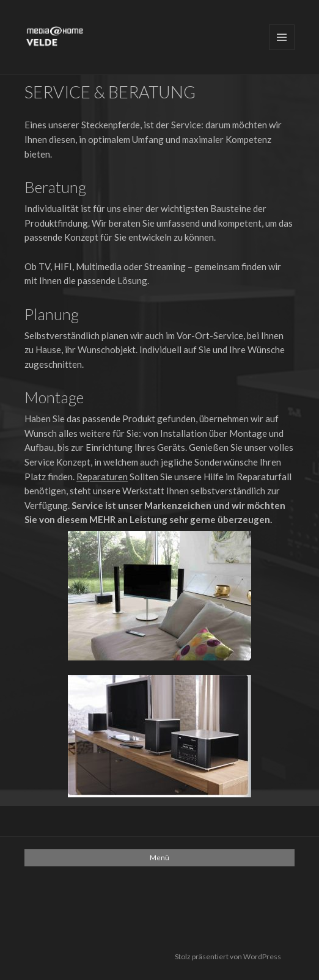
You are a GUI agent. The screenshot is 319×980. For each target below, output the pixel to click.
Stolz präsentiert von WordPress (228, 956)
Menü (159, 857)
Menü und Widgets (282, 37)
